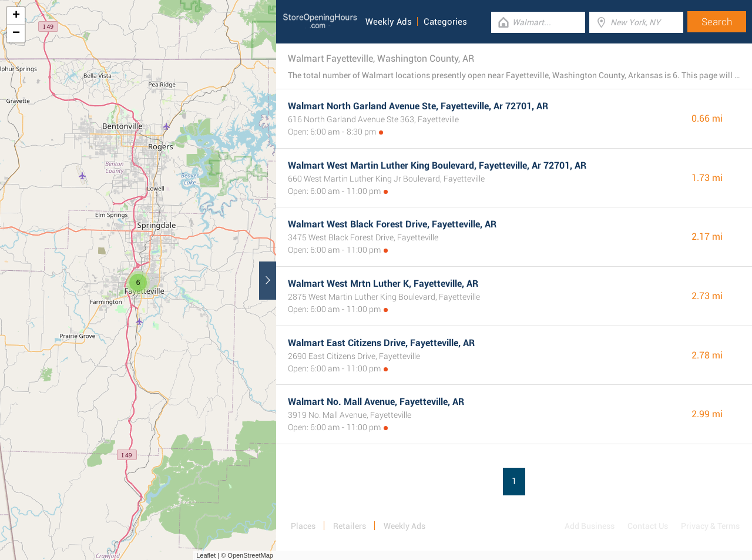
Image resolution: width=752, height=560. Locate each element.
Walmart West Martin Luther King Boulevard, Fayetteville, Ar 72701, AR (437, 165)
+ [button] (16, 16)
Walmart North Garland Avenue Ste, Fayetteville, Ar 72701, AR (418, 106)
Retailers (350, 526)
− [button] (16, 33)
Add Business (590, 526)
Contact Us (648, 526)
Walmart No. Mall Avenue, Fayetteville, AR (376, 402)
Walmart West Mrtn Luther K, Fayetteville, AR (383, 284)
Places (303, 526)
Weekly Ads (389, 22)
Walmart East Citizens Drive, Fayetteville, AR (381, 343)
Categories (445, 22)
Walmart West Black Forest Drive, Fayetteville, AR (392, 224)
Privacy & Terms (710, 526)
